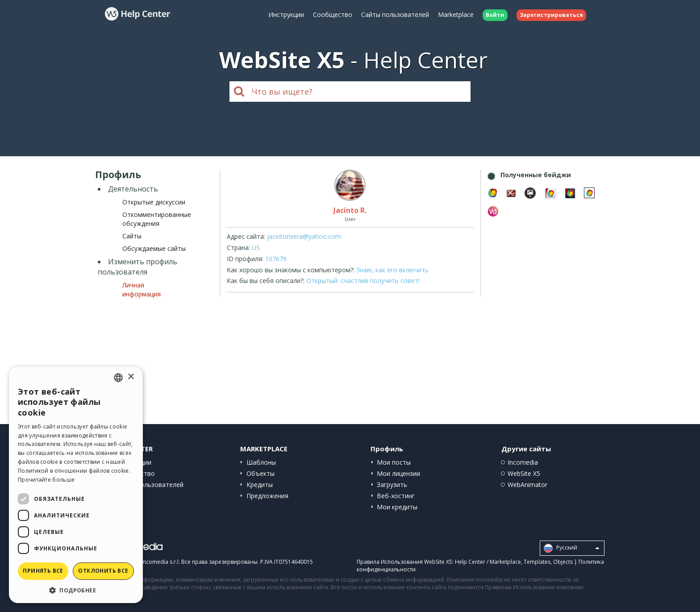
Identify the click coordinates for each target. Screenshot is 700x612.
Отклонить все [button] (103, 571)
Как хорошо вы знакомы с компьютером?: (291, 270)
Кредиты (260, 485)
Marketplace (456, 15)
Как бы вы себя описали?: (266, 281)
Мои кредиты (397, 507)
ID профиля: (245, 259)
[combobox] (118, 378)
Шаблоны (261, 462)
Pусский (571, 548)
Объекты (260, 473)
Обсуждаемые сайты (154, 248)
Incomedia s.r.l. (161, 562)
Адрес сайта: (246, 236)
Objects (563, 562)
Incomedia (523, 462)
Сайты (132, 236)
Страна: (238, 248)
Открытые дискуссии (154, 202)
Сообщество (333, 15)
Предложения (267, 496)
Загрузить (392, 485)
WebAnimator (527, 485)
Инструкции (286, 15)
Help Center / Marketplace (488, 562)
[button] (76, 590)
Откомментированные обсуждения (157, 219)
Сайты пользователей (395, 15)
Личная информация (142, 289)
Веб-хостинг (396, 496)
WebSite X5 (524, 473)
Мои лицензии (398, 473)
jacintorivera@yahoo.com (304, 236)
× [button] (131, 377)
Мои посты (394, 462)
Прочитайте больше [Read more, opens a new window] (46, 480)
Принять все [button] (43, 571)
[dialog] (76, 485)
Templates (537, 562)
